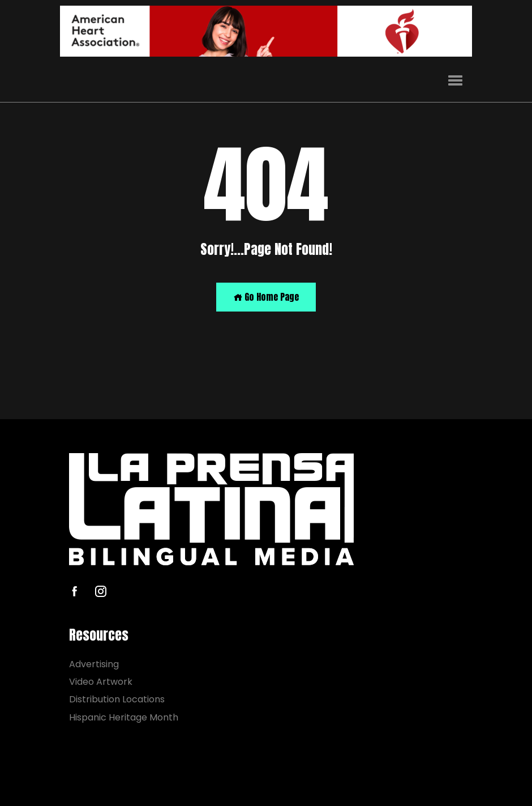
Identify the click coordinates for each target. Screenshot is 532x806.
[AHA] (266, 31)
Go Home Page (266, 297)
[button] (455, 81)
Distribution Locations (117, 700)
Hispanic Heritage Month (124, 717)
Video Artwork (101, 682)
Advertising (94, 664)
